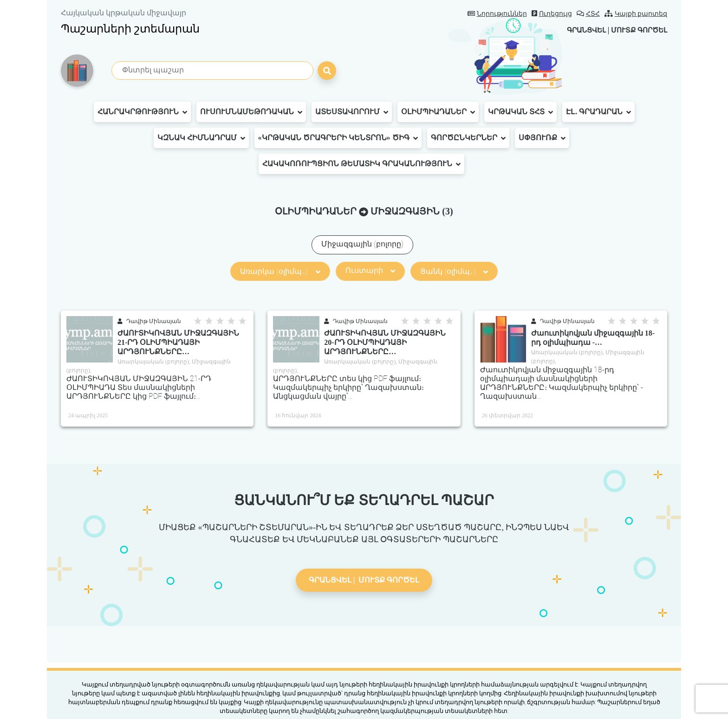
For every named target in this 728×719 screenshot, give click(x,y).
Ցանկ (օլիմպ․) (454, 271)
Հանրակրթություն (142, 112)
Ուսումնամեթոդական (251, 112)
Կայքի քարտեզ (636, 14)
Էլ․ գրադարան (598, 112)
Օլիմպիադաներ (438, 112)
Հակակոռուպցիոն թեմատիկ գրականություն (361, 164)
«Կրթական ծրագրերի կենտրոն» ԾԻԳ (338, 138)
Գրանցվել (579, 30)
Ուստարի (370, 270)
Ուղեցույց (552, 14)
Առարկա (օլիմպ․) (280, 271)
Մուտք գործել (637, 30)
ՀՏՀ (588, 14)
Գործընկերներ (468, 138)
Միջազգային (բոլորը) (362, 244)
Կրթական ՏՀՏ (520, 112)
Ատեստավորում (352, 112)
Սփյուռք (542, 138)
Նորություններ (497, 14)
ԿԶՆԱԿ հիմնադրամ (201, 138)
